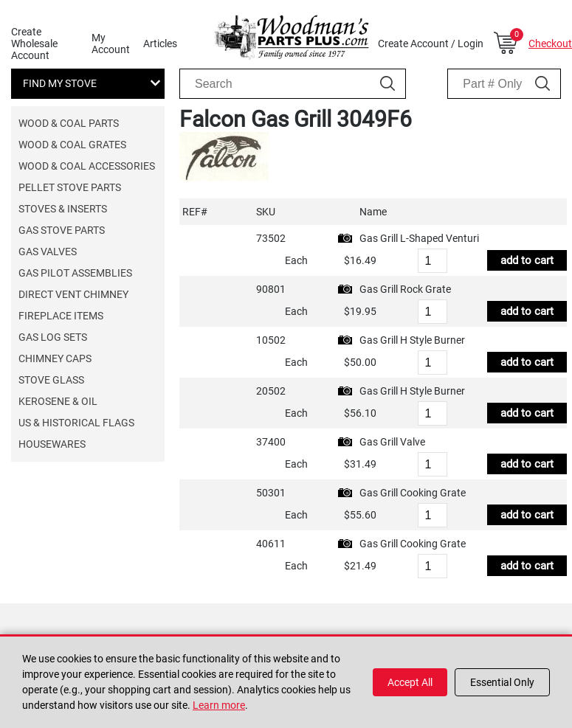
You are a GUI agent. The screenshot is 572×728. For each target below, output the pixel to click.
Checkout (550, 44)
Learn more (219, 705)
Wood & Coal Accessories (87, 166)
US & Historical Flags (76, 423)
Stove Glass (51, 380)
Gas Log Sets (53, 337)
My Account (111, 44)
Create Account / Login (431, 44)
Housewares (52, 444)
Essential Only (502, 682)
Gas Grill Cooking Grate (413, 493)
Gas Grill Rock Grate (405, 289)
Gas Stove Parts (62, 230)
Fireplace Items (61, 316)
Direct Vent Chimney (73, 294)
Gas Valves (48, 252)
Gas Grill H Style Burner (412, 340)
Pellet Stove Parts (70, 187)
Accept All (410, 682)
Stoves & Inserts (63, 209)
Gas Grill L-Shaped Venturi (419, 238)
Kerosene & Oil (58, 401)
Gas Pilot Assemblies (75, 273)
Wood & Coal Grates (72, 145)
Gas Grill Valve (392, 442)
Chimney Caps (55, 358)
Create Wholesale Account (34, 44)
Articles (160, 44)
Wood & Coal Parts (69, 123)
